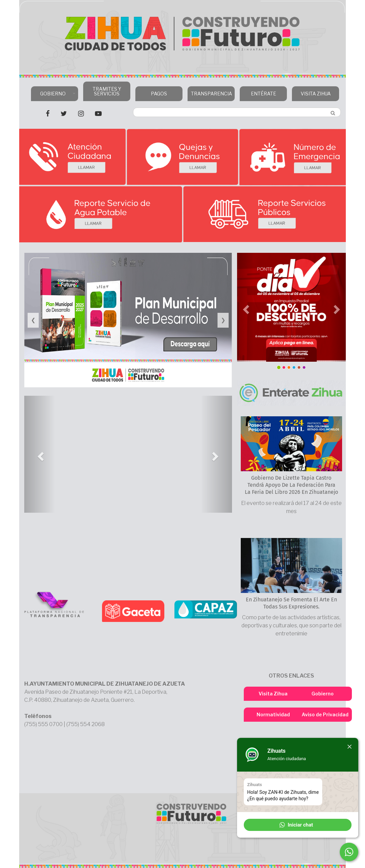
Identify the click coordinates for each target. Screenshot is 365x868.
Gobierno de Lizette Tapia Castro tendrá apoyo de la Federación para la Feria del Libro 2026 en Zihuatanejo (291, 485)
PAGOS (159, 94)
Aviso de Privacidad (325, 714)
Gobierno (323, 694)
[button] (40, 454)
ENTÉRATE (263, 94)
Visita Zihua (273, 694)
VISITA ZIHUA (316, 94)
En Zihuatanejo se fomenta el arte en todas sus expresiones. (291, 603)
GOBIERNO (54, 96)
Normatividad (273, 714)
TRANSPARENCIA (210, 96)
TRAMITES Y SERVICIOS (107, 91)
